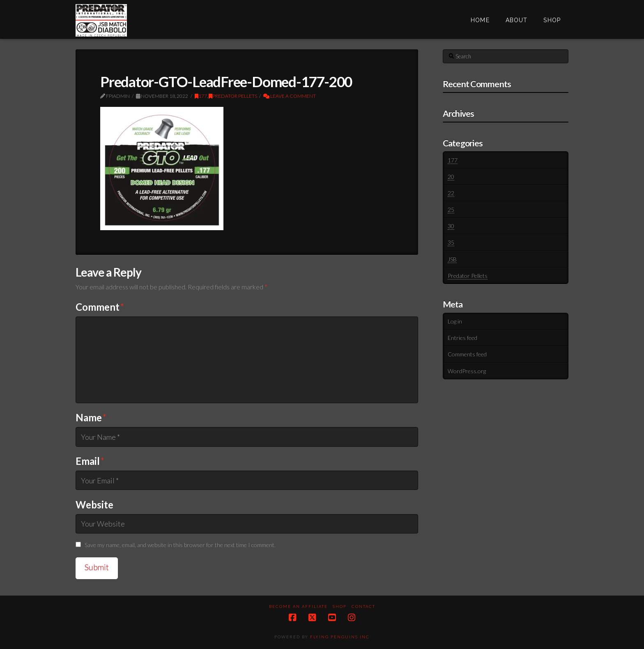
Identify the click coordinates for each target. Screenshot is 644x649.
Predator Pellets (233, 96)
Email (90, 461)
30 (451, 226)
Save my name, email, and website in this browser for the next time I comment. (180, 545)
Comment (100, 307)
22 (451, 193)
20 (451, 177)
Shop (340, 606)
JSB (452, 259)
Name (91, 417)
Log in (455, 321)
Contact (363, 606)
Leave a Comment (290, 96)
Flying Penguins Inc (340, 637)
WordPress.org (467, 371)
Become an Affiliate (298, 606)
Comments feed (467, 354)
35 (451, 242)
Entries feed (462, 338)
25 (451, 209)
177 (201, 96)
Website (94, 505)
